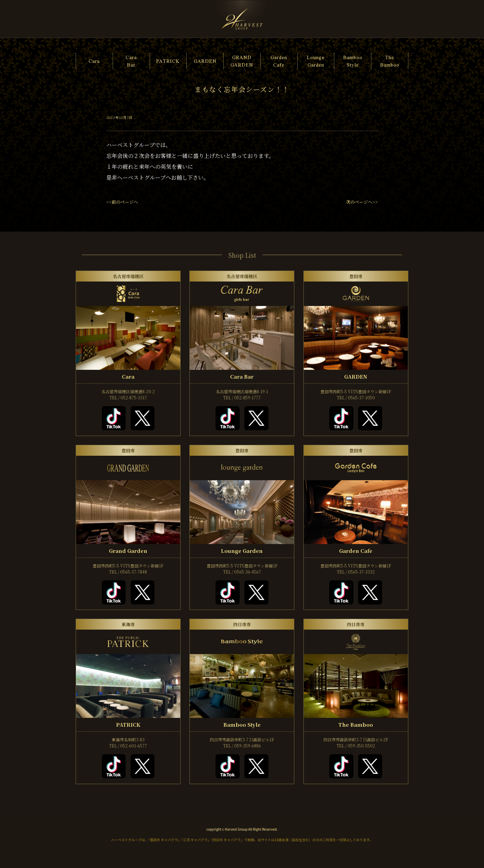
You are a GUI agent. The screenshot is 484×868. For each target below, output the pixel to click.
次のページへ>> (362, 202)
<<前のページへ (122, 202)
